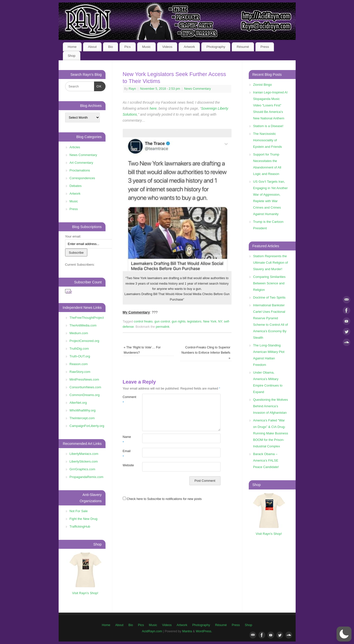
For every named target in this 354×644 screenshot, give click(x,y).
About (92, 47)
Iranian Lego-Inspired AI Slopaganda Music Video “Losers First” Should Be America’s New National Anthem (270, 105)
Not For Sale (79, 511)
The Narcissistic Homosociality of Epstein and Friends (268, 140)
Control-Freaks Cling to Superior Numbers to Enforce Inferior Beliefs (206, 353)
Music (147, 47)
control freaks (143, 322)
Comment (128, 400)
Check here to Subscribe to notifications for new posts (162, 499)
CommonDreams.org (85, 395)
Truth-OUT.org (80, 356)
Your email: (73, 236)
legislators (194, 322)
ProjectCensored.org (84, 341)
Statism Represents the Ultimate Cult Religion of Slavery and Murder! (271, 263)
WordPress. (204, 631)
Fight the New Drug (84, 519)
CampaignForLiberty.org (87, 426)
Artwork (189, 47)
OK (98, 86)
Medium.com (79, 333)
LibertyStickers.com (84, 461)
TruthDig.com (79, 349)
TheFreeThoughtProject (87, 318)
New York (210, 322)
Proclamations (80, 170)
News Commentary (197, 89)
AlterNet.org (78, 403)
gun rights (178, 322)
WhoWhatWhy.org (83, 410)
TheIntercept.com (82, 418)
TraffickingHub (80, 526)
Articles (75, 147)
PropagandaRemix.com (87, 477)
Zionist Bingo (263, 85)
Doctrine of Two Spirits (269, 297)
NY (220, 322)
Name (127, 440)
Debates (76, 186)
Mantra (187, 631)
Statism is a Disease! (268, 126)
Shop (71, 56)
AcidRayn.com (152, 631)
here (153, 108)
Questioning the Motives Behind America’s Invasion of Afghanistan (271, 406)
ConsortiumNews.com (85, 387)
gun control (162, 322)
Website (128, 465)
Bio (110, 47)
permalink (163, 327)
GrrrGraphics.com (82, 469)
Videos (167, 47)
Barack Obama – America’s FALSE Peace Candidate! (266, 460)
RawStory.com (80, 372)
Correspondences (82, 178)
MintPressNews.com (84, 379)
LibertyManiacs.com (84, 454)
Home (72, 47)
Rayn (132, 89)
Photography (216, 47)
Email (127, 454)
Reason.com (79, 364)
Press (265, 47)
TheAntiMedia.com (83, 325)
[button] (344, 634)
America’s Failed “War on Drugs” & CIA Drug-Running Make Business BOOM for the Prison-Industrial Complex (271, 433)
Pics (128, 47)
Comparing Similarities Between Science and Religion (269, 283)
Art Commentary (81, 163)
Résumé (243, 47)
